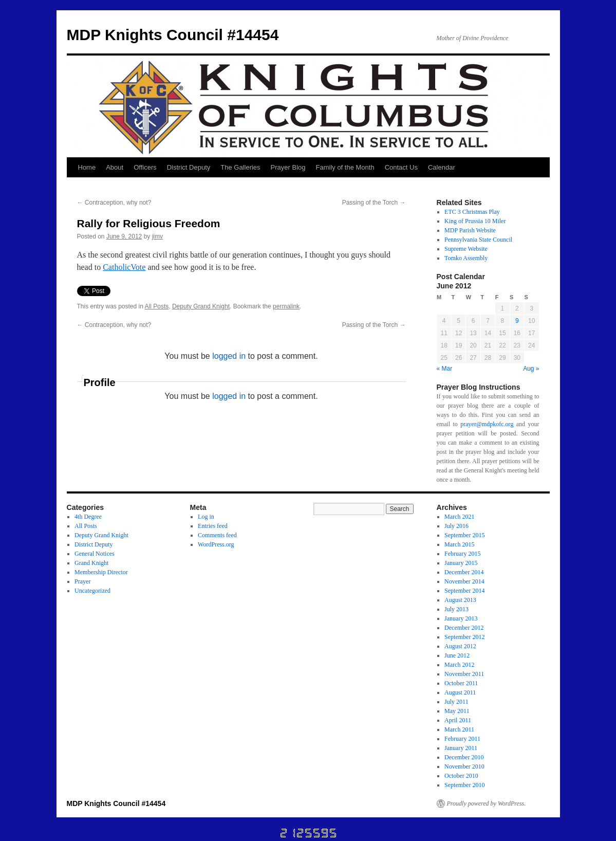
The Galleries (240, 167)
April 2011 (458, 720)
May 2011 (457, 711)
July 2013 (456, 609)
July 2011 (456, 702)
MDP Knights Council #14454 (173, 35)
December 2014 (464, 572)
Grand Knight (91, 563)
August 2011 (460, 692)
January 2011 (461, 748)
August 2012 (460, 646)
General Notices (95, 554)
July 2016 (456, 526)
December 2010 (464, 757)
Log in (206, 517)
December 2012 (464, 628)
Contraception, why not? (114, 203)
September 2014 (464, 591)
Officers (145, 167)
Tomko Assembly (466, 258)
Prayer (82, 581)
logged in (229, 356)
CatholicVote (124, 267)
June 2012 (457, 655)
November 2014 (464, 581)
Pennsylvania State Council (478, 240)
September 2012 (464, 637)
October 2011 (461, 683)
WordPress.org (216, 544)
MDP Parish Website (470, 230)
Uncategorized (92, 591)
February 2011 (462, 739)
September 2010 (464, 785)
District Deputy (189, 167)
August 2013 (460, 600)
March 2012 (459, 665)
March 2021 (459, 517)
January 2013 (461, 618)
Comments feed (217, 535)
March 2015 (459, 544)
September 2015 (464, 535)
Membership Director (101, 572)
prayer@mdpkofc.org (487, 424)
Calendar (442, 167)
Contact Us (401, 167)
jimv (157, 236)
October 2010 (461, 776)
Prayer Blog (288, 167)
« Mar (445, 369)
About (115, 167)
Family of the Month (345, 167)
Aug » (531, 369)
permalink (286, 306)
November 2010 (464, 766)
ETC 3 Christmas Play (472, 212)
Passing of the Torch (374, 203)
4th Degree (88, 517)
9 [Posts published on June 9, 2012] (517, 321)
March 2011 (459, 729)
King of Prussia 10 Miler (475, 221)
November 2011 (464, 674)
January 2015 (461, 563)
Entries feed (213, 526)
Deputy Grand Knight (201, 306)
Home (87, 167)
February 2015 (462, 554)
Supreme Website (466, 249)
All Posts (157, 306)
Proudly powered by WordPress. (487, 803)
